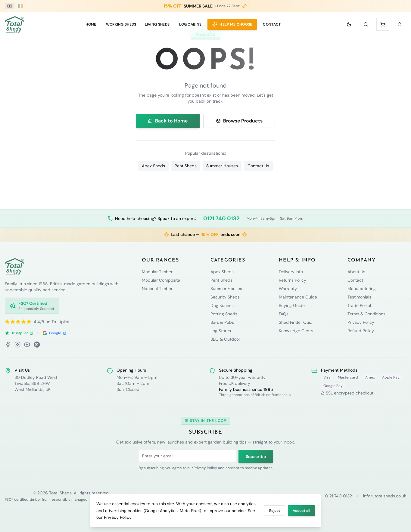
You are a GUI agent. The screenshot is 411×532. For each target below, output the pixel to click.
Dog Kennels (223, 305)
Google (54, 333)
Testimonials (359, 297)
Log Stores (221, 331)
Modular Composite (161, 280)
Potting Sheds (224, 314)
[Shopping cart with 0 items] (383, 24)
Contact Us (258, 166)
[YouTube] (27, 345)
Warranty (288, 289)
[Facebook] (8, 345)
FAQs (284, 314)
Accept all (301, 511)
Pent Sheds (186, 166)
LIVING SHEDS (157, 24)
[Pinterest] (37, 345)
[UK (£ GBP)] (10, 6)
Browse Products (239, 121)
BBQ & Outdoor (225, 339)
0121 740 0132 (221, 218)
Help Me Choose (232, 24)
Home (91, 24)
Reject (275, 511)
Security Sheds (225, 297)
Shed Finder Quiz (295, 322)
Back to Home (168, 121)
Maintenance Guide (298, 297)
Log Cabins (190, 24)
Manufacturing (362, 289)
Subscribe (256, 456)
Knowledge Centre (297, 331)
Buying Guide (292, 305)
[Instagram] (17, 345)
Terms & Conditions (366, 314)
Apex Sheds (153, 166)
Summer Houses (222, 166)
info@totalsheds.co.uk (385, 496)
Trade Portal (359, 305)
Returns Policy (293, 280)
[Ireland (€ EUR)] (20, 6)
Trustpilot (19, 333)
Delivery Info (291, 272)
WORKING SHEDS (121, 24)
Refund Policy (361, 331)
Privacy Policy (118, 517)
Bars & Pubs (222, 322)
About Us (356, 272)
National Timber (157, 289)
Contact (272, 24)
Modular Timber (157, 272)
